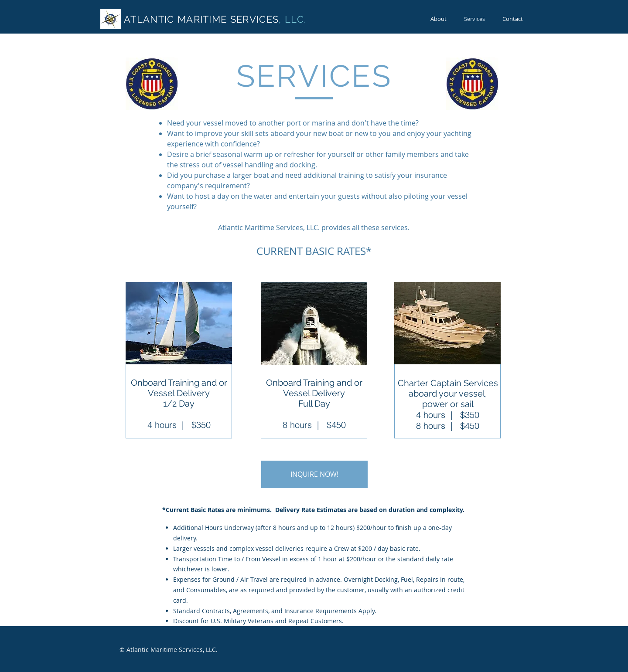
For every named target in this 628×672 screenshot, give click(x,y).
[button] (314, 474)
